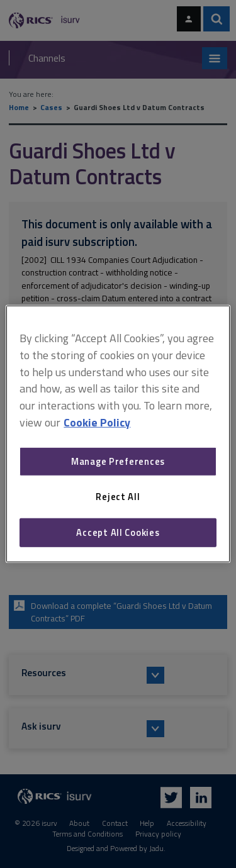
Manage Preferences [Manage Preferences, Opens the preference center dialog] (118, 461)
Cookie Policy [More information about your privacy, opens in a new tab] (97, 422)
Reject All (118, 497)
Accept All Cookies (118, 532)
